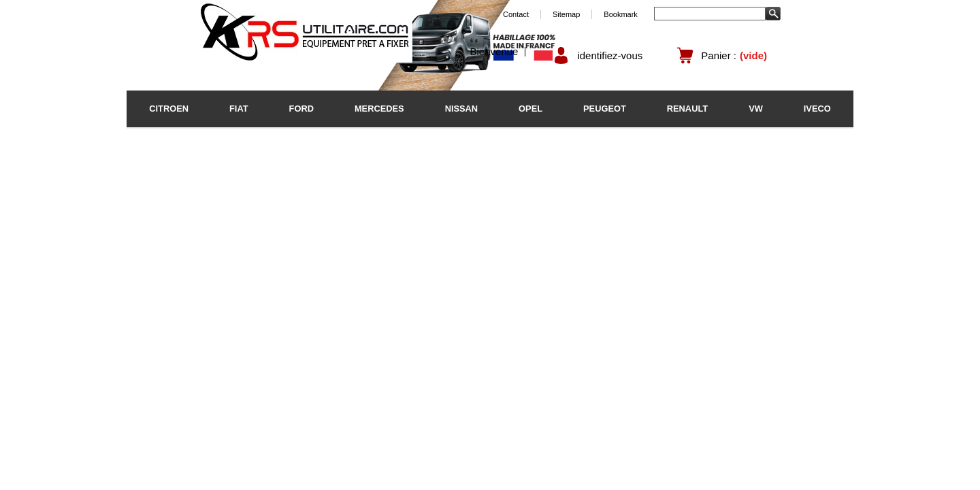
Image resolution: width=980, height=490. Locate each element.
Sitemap (566, 14)
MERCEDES (379, 109)
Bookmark (621, 14)
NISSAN (461, 109)
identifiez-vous (610, 55)
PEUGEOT (605, 109)
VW (756, 109)
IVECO (817, 109)
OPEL (530, 109)
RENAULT (687, 109)
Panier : (719, 55)
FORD (301, 109)
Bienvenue (494, 52)
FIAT (239, 109)
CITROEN (169, 109)
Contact (516, 14)
